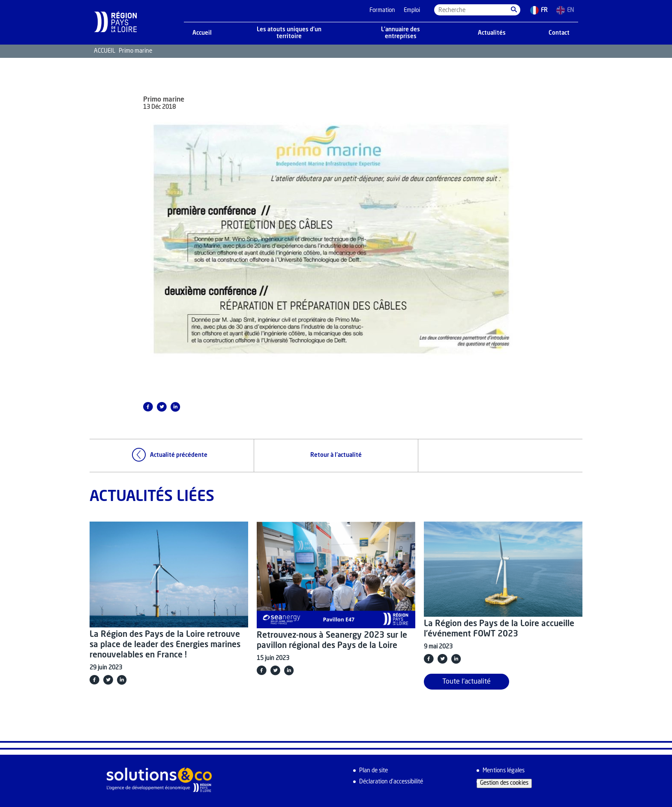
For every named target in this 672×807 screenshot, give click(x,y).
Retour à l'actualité (336, 455)
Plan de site (373, 771)
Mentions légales (504, 771)
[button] (514, 10)
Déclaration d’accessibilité (391, 782)
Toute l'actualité (466, 682)
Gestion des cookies (504, 783)
